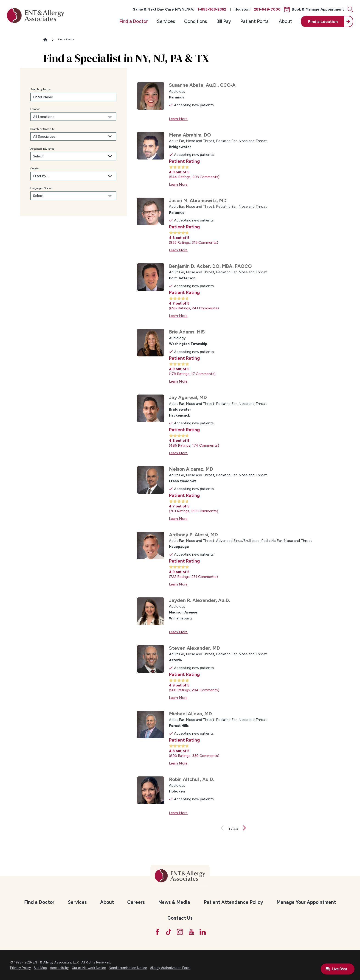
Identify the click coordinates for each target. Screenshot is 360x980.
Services (166, 21)
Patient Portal (255, 21)
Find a (323, 21)
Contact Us (180, 918)
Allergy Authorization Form (170, 968)
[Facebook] (157, 932)
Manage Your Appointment (306, 902)
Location (35, 109)
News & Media (174, 902)
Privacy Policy (20, 968)
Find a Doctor (134, 21)
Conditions (196, 21)
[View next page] (244, 829)
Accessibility (59, 968)
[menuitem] (134, 21)
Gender (35, 168)
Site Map (40, 968)
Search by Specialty (42, 129)
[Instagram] (180, 932)
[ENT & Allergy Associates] (36, 15)
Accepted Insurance (42, 149)
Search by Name (40, 89)
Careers (136, 902)
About (285, 21)
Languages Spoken (42, 188)
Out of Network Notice (89, 968)
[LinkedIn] (203, 932)
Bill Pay (224, 21)
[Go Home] (47, 40)
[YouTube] (191, 932)
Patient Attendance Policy (233, 902)
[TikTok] (169, 932)
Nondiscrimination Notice (128, 968)
